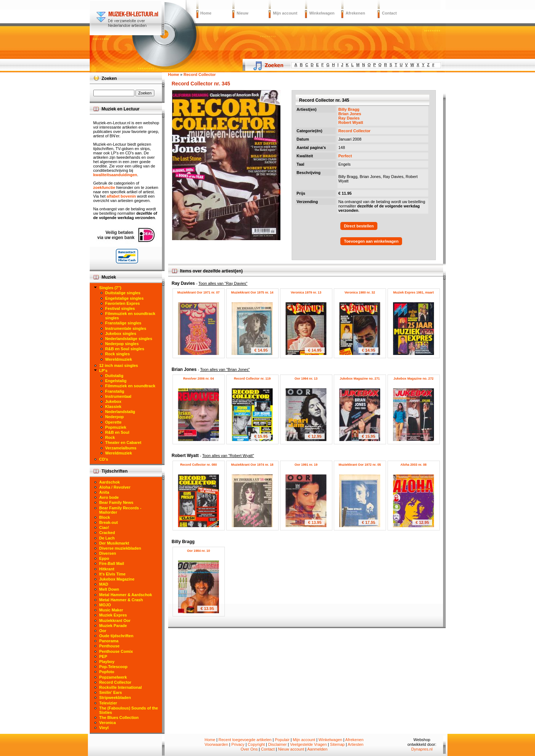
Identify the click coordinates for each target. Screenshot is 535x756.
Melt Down (109, 589)
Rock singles (118, 354)
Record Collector (355, 131)
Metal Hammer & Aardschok (126, 595)
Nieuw (243, 13)
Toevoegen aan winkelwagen (371, 241)
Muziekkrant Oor (115, 620)
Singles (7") (110, 288)
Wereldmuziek (119, 359)
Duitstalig (114, 376)
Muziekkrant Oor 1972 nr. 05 (360, 465)
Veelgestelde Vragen (308, 744)
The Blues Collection (119, 717)
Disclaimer (277, 744)
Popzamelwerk (113, 677)
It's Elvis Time (112, 574)
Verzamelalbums (121, 448)
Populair (282, 740)
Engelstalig (116, 381)
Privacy (238, 744)
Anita (104, 492)
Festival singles (120, 308)
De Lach (107, 538)
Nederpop (115, 417)
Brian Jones (350, 114)
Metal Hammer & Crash (121, 600)
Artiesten (355, 744)
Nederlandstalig (120, 412)
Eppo (104, 558)
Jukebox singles (121, 333)
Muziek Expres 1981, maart (414, 292)
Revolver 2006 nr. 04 (198, 379)
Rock (110, 437)
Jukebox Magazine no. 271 (360, 379)
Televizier (108, 703)
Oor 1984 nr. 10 (198, 551)
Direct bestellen (359, 226)
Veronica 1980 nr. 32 (360, 292)
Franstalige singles (123, 323)
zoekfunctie (104, 187)
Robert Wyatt (351, 122)
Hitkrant (107, 569)
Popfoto (107, 672)
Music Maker (111, 610)
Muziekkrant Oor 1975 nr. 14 (252, 292)
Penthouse (109, 646)
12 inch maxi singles (119, 365)
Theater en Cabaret (123, 442)
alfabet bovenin (121, 196)
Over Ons (249, 749)
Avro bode (109, 497)
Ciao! (104, 527)
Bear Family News (116, 502)
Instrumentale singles (126, 328)
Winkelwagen (322, 13)
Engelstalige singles (125, 298)
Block (105, 517)
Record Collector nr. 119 (252, 379)
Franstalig (115, 391)
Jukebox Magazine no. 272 (414, 379)
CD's (104, 459)
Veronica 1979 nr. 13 (306, 292)
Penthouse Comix (116, 651)
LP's (103, 371)
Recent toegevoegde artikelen (245, 740)
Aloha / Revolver (115, 487)
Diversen (108, 553)
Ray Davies (349, 118)
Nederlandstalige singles (129, 339)
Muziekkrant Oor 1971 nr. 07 (198, 292)
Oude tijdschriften (116, 636)
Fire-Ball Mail (112, 563)
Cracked (107, 533)
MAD (104, 584)
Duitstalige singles (123, 293)
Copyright (256, 744)
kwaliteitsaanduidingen (115, 175)
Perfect (345, 156)
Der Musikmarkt (114, 543)
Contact (390, 13)
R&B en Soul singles (125, 349)
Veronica (108, 723)
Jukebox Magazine (117, 579)
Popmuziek (116, 427)
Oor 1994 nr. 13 (306, 379)
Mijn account (285, 13)
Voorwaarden (216, 744)
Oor (103, 631)
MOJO (105, 605)
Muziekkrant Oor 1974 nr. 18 (252, 465)
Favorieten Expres (123, 303)
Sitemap (337, 744)
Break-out (108, 522)
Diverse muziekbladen (120, 548)
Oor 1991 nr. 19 (306, 465)
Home (206, 13)
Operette (114, 422)
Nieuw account (291, 749)
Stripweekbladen (115, 698)
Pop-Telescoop (113, 667)
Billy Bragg (349, 109)
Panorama (109, 641)
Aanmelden (317, 749)
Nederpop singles (122, 344)
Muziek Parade (113, 626)
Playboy (107, 662)
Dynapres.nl (422, 749)
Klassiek (114, 407)
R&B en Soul (117, 432)
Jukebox (114, 401)
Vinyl (104, 728)
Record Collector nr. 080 (198, 465)
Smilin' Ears (111, 692)
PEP (103, 656)
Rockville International (120, 687)
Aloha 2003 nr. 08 (414, 465)
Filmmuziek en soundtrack (130, 386)
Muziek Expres (113, 615)
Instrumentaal (118, 396)
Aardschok (110, 482)
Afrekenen (356, 13)
